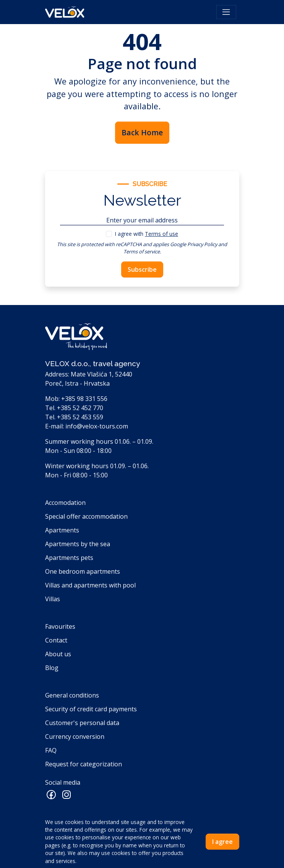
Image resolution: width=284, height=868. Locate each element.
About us (58, 654)
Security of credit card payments (91, 709)
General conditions (72, 695)
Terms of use (161, 234)
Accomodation (65, 503)
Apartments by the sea (78, 544)
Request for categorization (84, 764)
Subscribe (142, 269)
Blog (52, 668)
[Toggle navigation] (226, 12)
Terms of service (142, 251)
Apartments (62, 530)
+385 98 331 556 (84, 399)
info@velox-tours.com (97, 426)
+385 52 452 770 (80, 408)
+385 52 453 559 (80, 417)
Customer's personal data (82, 723)
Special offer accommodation (86, 516)
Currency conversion (75, 737)
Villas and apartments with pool (90, 585)
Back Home (142, 132)
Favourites (60, 626)
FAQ (51, 750)
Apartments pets (69, 558)
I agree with (147, 234)
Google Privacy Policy (194, 244)
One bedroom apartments (83, 571)
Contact (56, 640)
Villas (53, 599)
